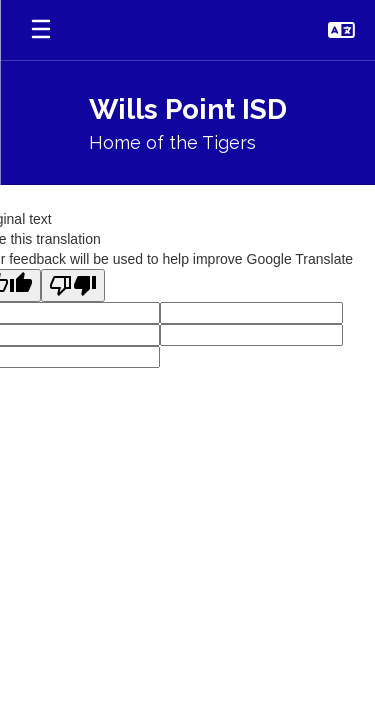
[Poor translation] (73, 285)
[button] (341, 30)
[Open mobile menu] (41, 30)
